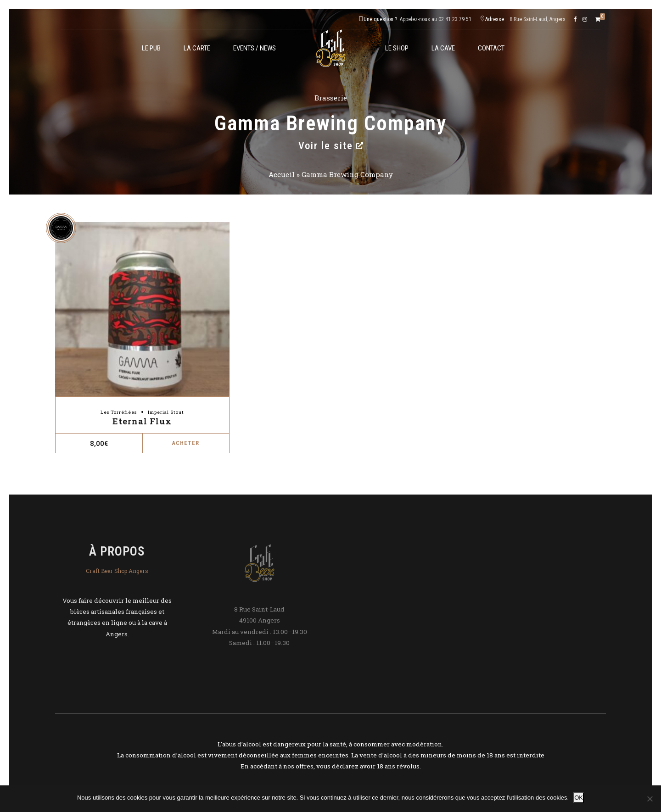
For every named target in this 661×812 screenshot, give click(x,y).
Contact (491, 48)
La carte (197, 48)
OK (579, 798)
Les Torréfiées (119, 412)
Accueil (282, 174)
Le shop (397, 48)
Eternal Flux (142, 421)
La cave (443, 48)
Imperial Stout (166, 412)
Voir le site (331, 145)
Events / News (255, 48)
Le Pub (151, 48)
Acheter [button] (186, 443)
